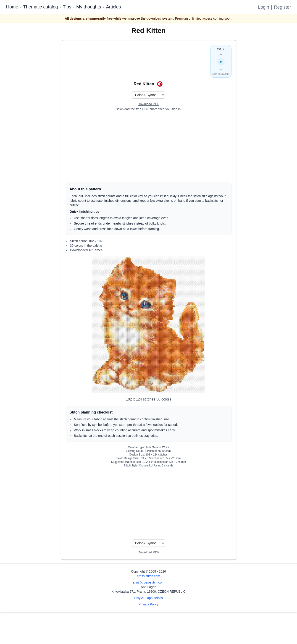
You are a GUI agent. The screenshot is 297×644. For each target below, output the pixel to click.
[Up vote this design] (221, 55)
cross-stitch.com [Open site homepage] (148, 576)
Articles (113, 7)
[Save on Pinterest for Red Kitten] (160, 84)
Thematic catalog (40, 7)
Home (12, 7)
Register (282, 7)
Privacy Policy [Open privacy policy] (148, 604)
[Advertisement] (149, 147)
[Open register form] (148, 104)
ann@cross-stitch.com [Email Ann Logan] (148, 582)
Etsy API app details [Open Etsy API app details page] (148, 598)
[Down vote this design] (221, 69)
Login (264, 7)
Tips (67, 7)
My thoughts (89, 7)
